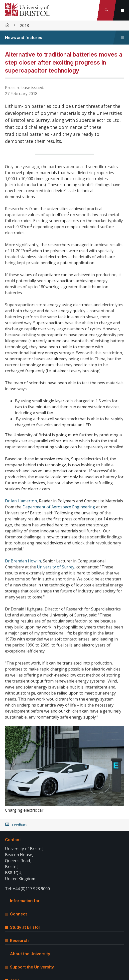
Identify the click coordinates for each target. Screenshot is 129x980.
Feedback (20, 825)
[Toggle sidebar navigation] (123, 38)
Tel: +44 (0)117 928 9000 (27, 889)
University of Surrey (56, 567)
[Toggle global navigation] (123, 10)
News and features (24, 38)
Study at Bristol (22, 927)
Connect (16, 914)
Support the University (29, 967)
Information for (22, 901)
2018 (24, 26)
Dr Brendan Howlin (23, 561)
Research (17, 940)
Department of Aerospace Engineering (59, 507)
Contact (13, 840)
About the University (28, 954)
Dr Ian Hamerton (21, 501)
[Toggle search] (107, 10)
